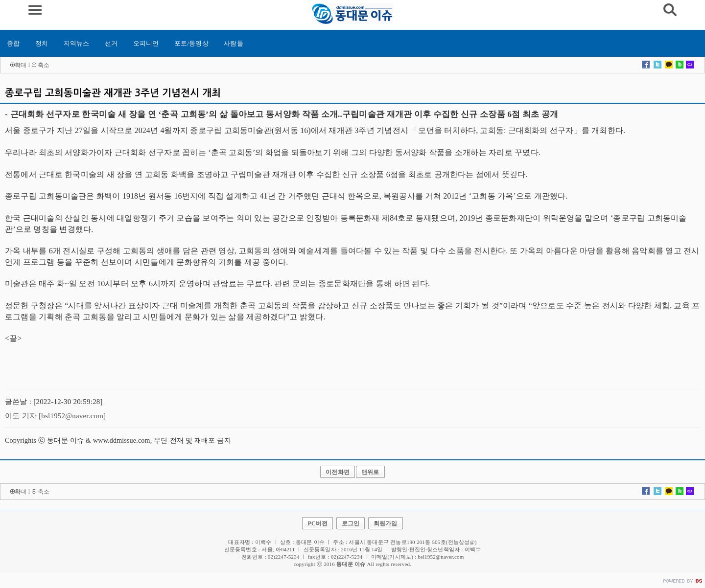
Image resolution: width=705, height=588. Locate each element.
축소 (44, 65)
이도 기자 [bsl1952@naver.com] (55, 416)
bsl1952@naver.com (441, 557)
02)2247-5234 (347, 557)
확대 (21, 65)
